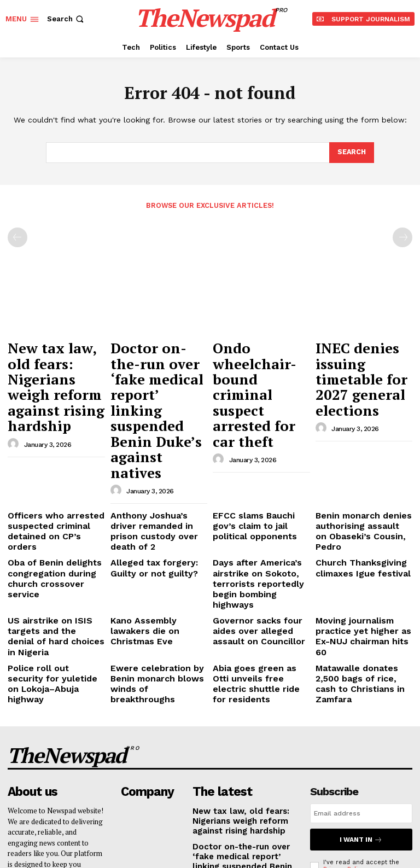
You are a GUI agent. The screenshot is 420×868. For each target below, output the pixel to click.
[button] (66, 19)
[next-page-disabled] (402, 237)
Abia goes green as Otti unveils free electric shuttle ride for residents (258, 545)
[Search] (351, 153)
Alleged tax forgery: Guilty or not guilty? (157, 471)
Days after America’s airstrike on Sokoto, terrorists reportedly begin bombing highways (261, 479)
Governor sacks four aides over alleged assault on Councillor (260, 514)
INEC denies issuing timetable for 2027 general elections (361, 354)
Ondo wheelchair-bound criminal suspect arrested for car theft (259, 360)
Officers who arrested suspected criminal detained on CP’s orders (51, 444)
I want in (361, 687)
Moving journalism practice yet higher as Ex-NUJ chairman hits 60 (362, 514)
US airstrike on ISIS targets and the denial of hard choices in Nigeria (52, 514)
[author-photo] (15, 401)
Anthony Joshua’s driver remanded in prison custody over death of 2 (153, 444)
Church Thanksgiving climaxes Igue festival (354, 471)
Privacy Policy (344, 715)
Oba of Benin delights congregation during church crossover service (53, 475)
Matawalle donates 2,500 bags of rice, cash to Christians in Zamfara (360, 545)
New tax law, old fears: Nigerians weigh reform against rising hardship (45, 365)
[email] (361, 662)
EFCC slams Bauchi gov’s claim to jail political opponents (257, 444)
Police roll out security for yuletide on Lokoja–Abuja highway (54, 545)
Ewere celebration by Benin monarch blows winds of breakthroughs (153, 545)
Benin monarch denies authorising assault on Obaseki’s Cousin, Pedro (358, 444)
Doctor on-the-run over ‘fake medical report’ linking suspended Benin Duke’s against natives (153, 370)
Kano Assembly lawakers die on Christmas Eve (155, 510)
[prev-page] (17, 237)
